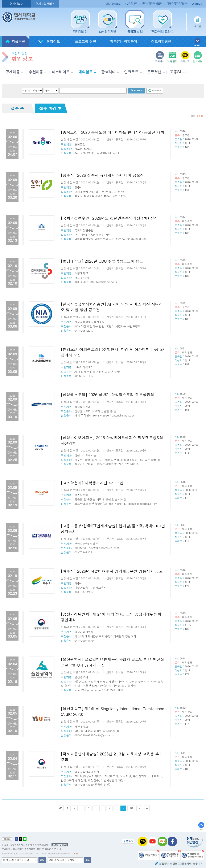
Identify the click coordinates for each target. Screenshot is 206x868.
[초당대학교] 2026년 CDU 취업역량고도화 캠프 (102, 261)
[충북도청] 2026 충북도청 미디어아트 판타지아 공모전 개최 (112, 132)
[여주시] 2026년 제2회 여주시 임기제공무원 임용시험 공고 (112, 571)
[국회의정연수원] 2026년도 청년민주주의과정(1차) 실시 (109, 218)
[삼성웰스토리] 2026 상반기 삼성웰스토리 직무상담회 (107, 395)
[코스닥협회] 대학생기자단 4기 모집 (92, 483)
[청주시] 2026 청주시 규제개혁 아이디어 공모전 (102, 175)
